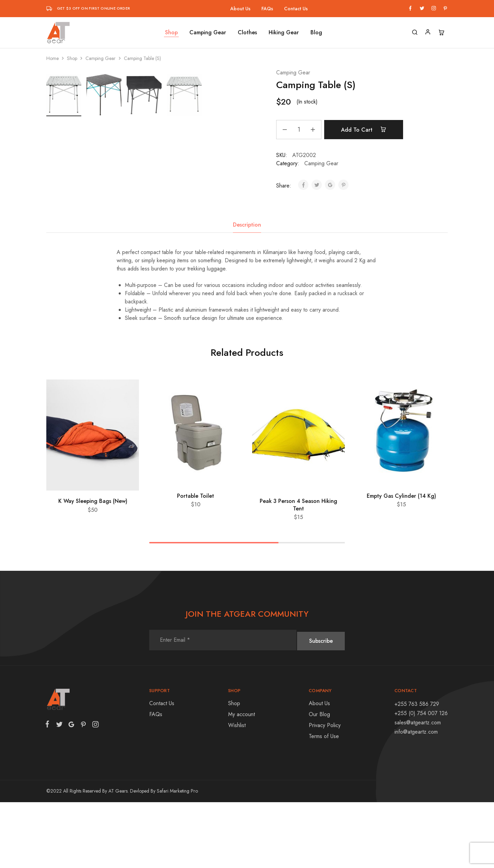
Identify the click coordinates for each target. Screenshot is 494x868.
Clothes (247, 33)
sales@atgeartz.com (418, 788)
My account (242, 780)
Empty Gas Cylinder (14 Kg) (401, 562)
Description (247, 291)
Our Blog (319, 780)
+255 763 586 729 (417, 770)
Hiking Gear (284, 33)
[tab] (247, 291)
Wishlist (237, 791)
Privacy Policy (325, 791)
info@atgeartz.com (416, 798)
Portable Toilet (196, 562)
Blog (316, 33)
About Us (240, 9)
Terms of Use (324, 802)
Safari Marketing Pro (177, 857)
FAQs (267, 9)
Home (52, 58)
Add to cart (368, 130)
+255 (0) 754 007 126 (421, 779)
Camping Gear (208, 33)
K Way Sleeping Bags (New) (93, 567)
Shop (171, 33)
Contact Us (296, 9)
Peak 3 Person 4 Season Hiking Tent (298, 571)
